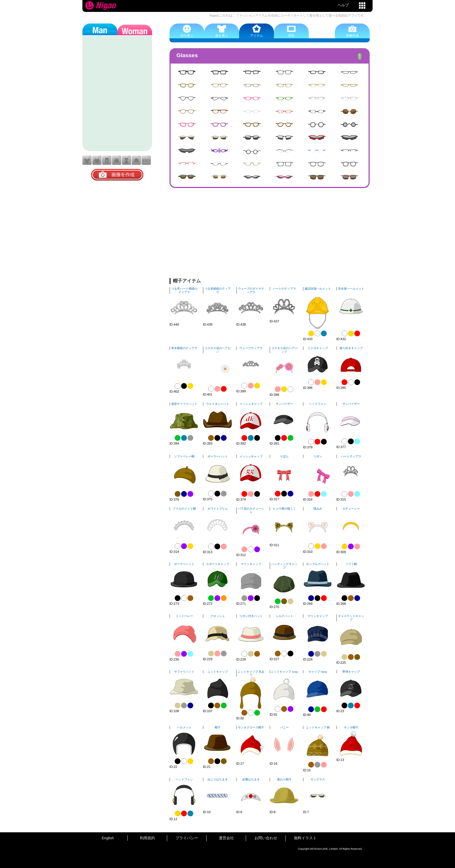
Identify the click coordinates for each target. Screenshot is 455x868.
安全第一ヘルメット (351, 289)
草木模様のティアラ (184, 348)
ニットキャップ (218, 672)
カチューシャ (351, 509)
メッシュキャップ (251, 404)
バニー (284, 727)
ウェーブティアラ (251, 348)
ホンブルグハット (318, 564)
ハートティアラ (351, 456)
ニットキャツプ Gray (284, 672)
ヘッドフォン (318, 404)
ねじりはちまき (218, 779)
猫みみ (318, 509)
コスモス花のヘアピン (218, 350)
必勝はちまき (251, 779)
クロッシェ (218, 616)
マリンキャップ (251, 564)
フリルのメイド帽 (184, 509)
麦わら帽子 (284, 779)
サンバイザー (284, 404)
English (108, 838)
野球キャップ (351, 672)
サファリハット (184, 672)
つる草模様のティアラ (218, 290)
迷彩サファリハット (184, 404)
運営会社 (226, 838)
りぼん (284, 456)
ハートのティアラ (284, 289)
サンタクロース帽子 (251, 727)
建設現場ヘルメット (318, 289)
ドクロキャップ (318, 348)
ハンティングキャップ (284, 566)
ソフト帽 (351, 564)
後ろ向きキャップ (351, 348)
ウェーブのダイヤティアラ (251, 290)
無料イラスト (305, 838)
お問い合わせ (266, 838)
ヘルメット (184, 727)
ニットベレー (184, 616)
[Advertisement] (270, 234)
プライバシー (187, 838)
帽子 (218, 727)
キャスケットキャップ (351, 618)
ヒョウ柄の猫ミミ (284, 509)
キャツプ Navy (318, 672)
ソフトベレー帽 (184, 456)
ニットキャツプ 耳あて (251, 673)
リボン (318, 456)
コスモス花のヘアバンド (284, 350)
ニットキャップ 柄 (318, 727)
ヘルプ (343, 5)
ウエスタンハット (218, 404)
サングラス (318, 779)
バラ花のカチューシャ (251, 510)
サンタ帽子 (351, 727)
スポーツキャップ (218, 564)
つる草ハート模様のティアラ (184, 290)
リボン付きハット (251, 616)
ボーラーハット (218, 456)
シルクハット (284, 616)
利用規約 (147, 838)
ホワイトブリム (218, 509)
